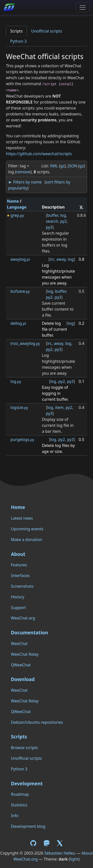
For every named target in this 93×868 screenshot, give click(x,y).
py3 (49, 227)
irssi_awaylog (25, 343)
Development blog (28, 826)
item (59, 407)
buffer (53, 215)
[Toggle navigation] (83, 7)
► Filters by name (25, 182)
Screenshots (22, 586)
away (61, 259)
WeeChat (19, 644)
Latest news (22, 518)
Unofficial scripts (46, 31)
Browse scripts (24, 748)
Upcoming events (27, 529)
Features (19, 565)
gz (62, 166)
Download (23, 679)
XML (54, 166)
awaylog (20, 259)
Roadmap (20, 794)
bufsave (20, 291)
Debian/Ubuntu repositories (37, 722)
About (18, 554)
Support (18, 608)
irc (52, 259)
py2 (64, 221)
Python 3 (18, 41)
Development (27, 783)
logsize (19, 407)
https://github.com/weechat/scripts (39, 154)
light (74, 859)
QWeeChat (21, 665)
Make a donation (27, 540)
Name (13, 201)
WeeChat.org (23, 618)
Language (17, 207)
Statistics (19, 805)
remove (23, 172)
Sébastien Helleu (60, 853)
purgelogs (22, 439)
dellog (18, 323)
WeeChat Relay (25, 654)
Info (15, 816)
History (18, 597)
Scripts (16, 31)
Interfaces (20, 576)
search (52, 221)
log (63, 215)
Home (18, 507)
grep (17, 215)
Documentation (29, 633)
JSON (72, 166)
